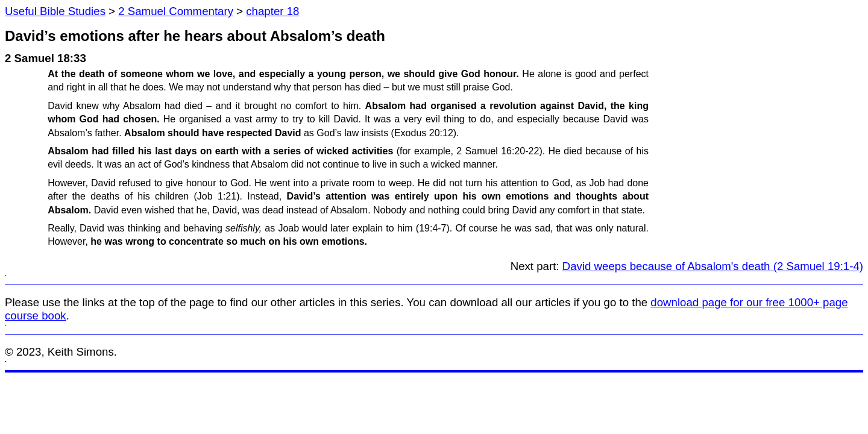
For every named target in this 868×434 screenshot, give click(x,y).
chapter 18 (272, 11)
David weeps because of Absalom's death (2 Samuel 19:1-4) (713, 266)
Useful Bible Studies (55, 11)
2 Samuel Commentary (176, 11)
